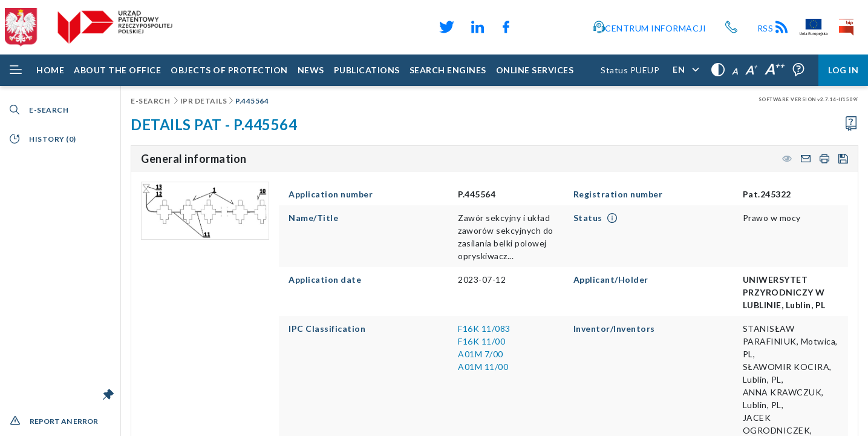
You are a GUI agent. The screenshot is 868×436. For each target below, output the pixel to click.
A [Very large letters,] (775, 69)
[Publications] (367, 70)
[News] (311, 70)
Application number (331, 194)
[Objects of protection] (229, 70)
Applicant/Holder (611, 279)
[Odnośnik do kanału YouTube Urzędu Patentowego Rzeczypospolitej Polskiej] (535, 27)
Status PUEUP (630, 70)
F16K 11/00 (481, 341)
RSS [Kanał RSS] (774, 28)
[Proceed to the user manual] (851, 124)
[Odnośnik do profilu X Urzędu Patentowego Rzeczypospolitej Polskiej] (445, 27)
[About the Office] (117, 70)
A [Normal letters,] (735, 71)
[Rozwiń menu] (16, 70)
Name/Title (313, 218)
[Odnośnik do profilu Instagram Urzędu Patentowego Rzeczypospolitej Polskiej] (554, 27)
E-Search (151, 101)
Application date (325, 279)
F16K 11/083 (484, 329)
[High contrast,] (718, 70)
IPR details (204, 101)
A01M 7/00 (481, 354)
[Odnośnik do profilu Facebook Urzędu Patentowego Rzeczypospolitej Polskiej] (509, 27)
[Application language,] (685, 70)
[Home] (50, 70)
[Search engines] (448, 70)
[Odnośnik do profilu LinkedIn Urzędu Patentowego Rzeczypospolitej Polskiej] (478, 27)
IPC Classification (327, 329)
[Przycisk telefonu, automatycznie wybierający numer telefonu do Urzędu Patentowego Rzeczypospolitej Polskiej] (732, 27)
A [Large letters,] (751, 70)
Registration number (618, 194)
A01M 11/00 (483, 367)
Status (588, 218)
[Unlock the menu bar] (108, 394)
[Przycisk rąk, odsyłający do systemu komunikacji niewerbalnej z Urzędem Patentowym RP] (573, 27)
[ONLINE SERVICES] (535, 70)
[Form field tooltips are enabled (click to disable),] (798, 70)
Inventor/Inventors (614, 329)
